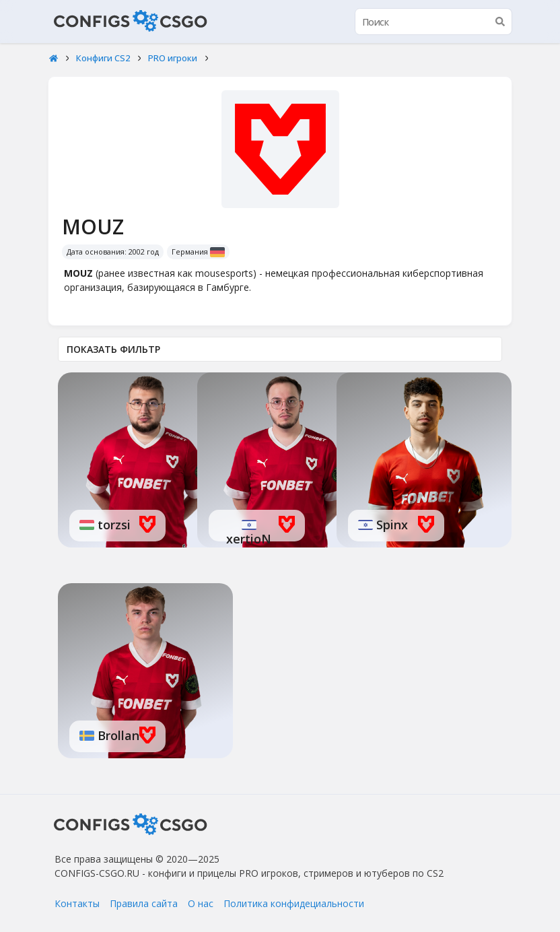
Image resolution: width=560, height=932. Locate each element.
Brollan (117, 735)
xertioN (249, 539)
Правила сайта (144, 903)
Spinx (390, 525)
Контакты (77, 903)
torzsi (112, 525)
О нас (201, 903)
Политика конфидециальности (294, 903)
